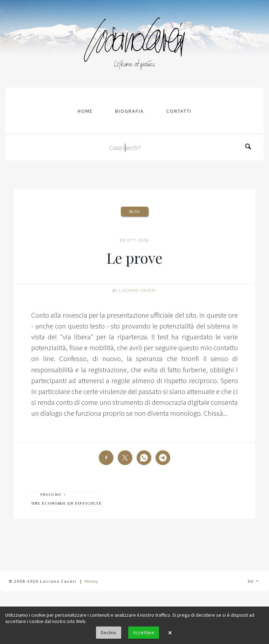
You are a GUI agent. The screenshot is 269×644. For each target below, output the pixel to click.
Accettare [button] (144, 632)
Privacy (91, 581)
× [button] (170, 633)
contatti (179, 111)
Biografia (130, 111)
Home (85, 111)
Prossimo (67, 499)
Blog (134, 211)
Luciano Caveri (137, 290)
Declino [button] (109, 632)
